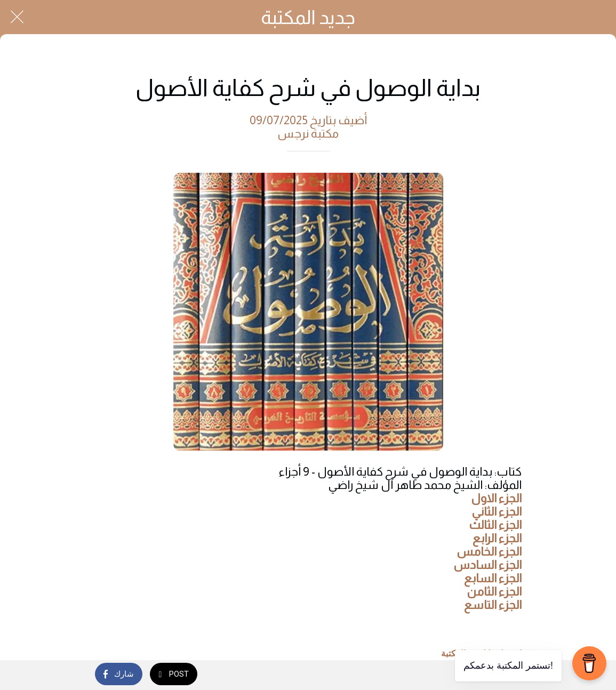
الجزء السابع (493, 578)
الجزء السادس (487, 565)
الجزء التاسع (493, 605)
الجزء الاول (496, 498)
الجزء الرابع (497, 538)
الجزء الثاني (497, 512)
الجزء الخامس (489, 552)
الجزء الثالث (495, 525)
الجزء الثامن (494, 592)
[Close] (17, 17)
